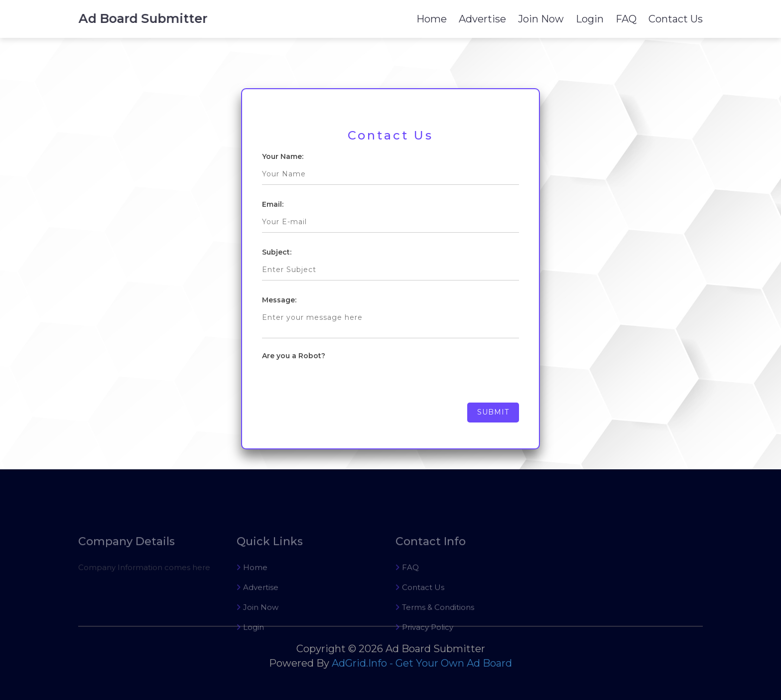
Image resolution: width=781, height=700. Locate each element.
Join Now (541, 19)
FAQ (626, 19)
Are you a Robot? (294, 356)
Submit (493, 412)
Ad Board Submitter (145, 18)
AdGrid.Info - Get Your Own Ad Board (422, 663)
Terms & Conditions (435, 625)
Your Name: (283, 156)
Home (432, 19)
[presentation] (338, 383)
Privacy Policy (424, 645)
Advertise (482, 19)
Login (590, 19)
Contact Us (676, 19)
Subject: (277, 252)
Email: (273, 204)
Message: (279, 300)
